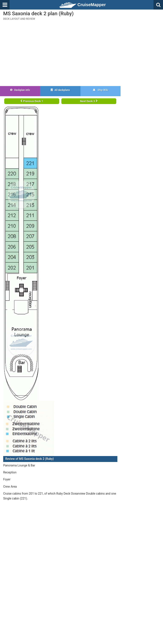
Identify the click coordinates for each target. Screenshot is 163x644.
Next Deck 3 (89, 101)
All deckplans (60, 90)
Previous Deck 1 (32, 101)
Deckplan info (20, 90)
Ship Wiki (100, 90)
